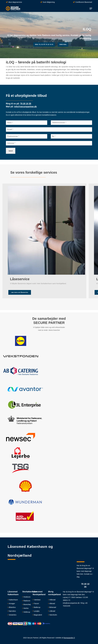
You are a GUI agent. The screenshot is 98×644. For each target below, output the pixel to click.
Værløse (37, 600)
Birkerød (53, 607)
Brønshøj (27, 604)
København (13, 600)
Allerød (52, 603)
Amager (12, 603)
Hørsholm (53, 615)
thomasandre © (69, 638)
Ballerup (37, 607)
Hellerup (27, 612)
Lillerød (52, 611)
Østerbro (12, 607)
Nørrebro (12, 611)
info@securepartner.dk (71, 603)
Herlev (26, 608)
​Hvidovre (27, 597)
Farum (36, 603)
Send (11, 151)
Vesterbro (13, 615)
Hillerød (52, 600)
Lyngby (37, 611)
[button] (91, 8)
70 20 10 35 (85, 585)
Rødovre (27, 601)
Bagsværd (38, 615)
